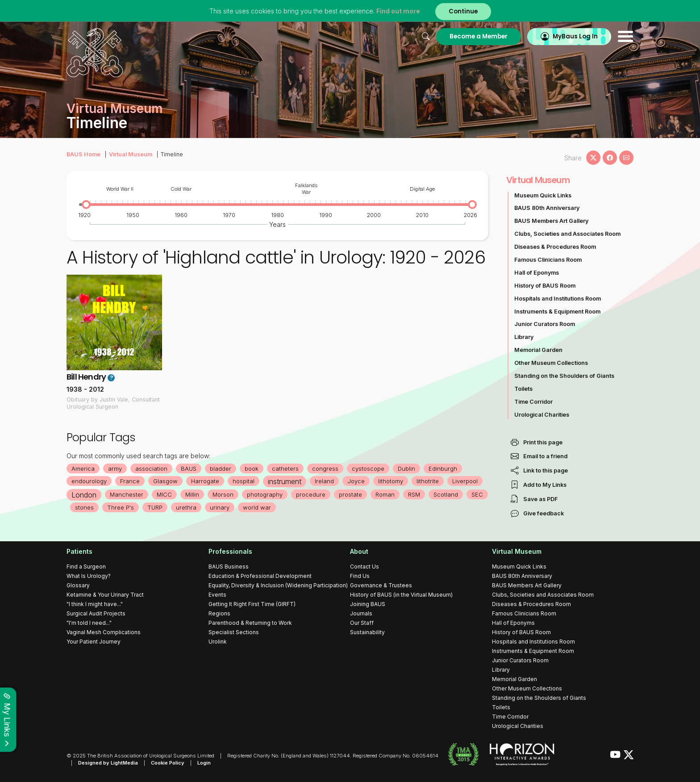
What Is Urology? (89, 576)
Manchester (127, 494)
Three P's (121, 507)
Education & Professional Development (260, 576)
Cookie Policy (168, 763)
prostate (350, 494)
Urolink (218, 642)
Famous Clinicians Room (548, 260)
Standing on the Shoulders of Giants (564, 376)
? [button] (111, 378)
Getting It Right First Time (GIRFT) (252, 604)
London (84, 495)
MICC (164, 494)
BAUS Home (83, 154)
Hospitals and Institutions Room (558, 299)
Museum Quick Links (543, 195)
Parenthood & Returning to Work (250, 623)
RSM (414, 494)
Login (204, 763)
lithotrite (428, 481)
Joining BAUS (368, 604)
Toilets (523, 389)
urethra (186, 507)
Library (524, 337)
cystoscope (368, 468)
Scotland (446, 494)
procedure (311, 494)
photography (265, 494)
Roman (385, 494)
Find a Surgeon (86, 567)
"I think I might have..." (95, 604)
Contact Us (365, 567)
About (359, 551)
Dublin (406, 468)
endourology (89, 481)
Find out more (398, 11)
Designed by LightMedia (108, 763)
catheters (285, 468)
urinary (220, 507)
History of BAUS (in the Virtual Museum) (401, 595)
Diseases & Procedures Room (555, 247)
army (115, 468)
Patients (79, 551)
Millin (192, 494)
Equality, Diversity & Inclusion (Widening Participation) (278, 585)
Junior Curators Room (545, 324)
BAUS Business (229, 567)
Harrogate (205, 481)
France (130, 481)
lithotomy (391, 481)
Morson (223, 494)
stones (84, 507)
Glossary (78, 585)
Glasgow (165, 481)
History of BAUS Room (545, 286)
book (252, 468)
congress (325, 468)
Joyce (356, 481)
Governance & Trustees (381, 585)
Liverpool (465, 481)
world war (257, 507)
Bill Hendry (86, 377)
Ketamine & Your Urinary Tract (105, 595)
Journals (361, 613)
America (83, 468)
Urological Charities (542, 415)
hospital (244, 481)
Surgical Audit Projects (96, 613)
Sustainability (367, 632)
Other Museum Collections (551, 363)
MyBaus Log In (575, 36)
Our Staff (362, 623)
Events (217, 595)
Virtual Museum (131, 154)
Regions (219, 613)
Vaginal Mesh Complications (104, 632)
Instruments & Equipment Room (557, 312)
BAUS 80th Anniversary (547, 208)
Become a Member (479, 36)
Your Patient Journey (94, 642)
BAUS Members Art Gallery (551, 221)
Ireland (324, 481)
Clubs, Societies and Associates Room (567, 234)
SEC (477, 494)
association (151, 468)
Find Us (360, 576)
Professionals (230, 551)
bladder (221, 468)
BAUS (189, 468)
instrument (285, 481)
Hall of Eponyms (537, 273)
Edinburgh (443, 468)
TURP (155, 507)
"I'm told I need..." (89, 623)
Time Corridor (533, 402)
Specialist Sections (234, 632)
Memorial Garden (538, 350)
